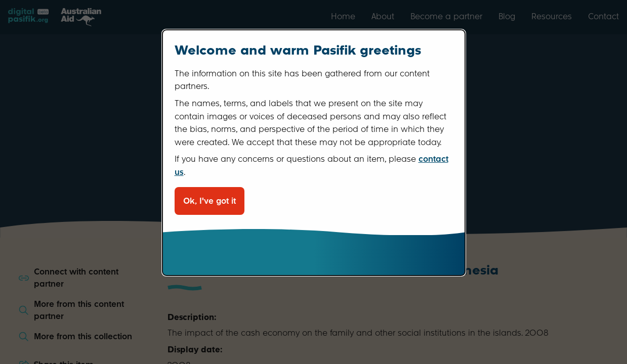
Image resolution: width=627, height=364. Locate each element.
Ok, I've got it (210, 201)
